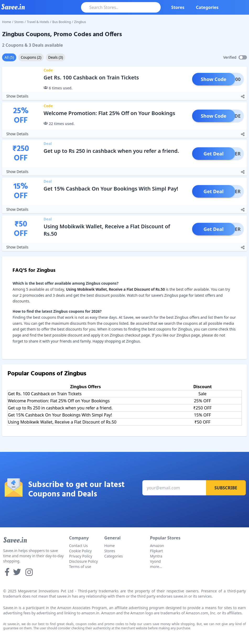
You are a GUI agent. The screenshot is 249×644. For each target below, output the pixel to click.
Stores (178, 7)
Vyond (155, 561)
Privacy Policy (81, 556)
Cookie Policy (80, 551)
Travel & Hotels (38, 22)
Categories (207, 7)
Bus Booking (62, 22)
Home (7, 22)
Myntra (156, 556)
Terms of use (80, 567)
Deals (56, 57)
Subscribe (226, 488)
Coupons (31, 57)
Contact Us (79, 546)
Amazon (157, 546)
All (9, 57)
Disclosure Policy (84, 561)
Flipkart (156, 551)
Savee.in (15, 540)
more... (156, 567)
